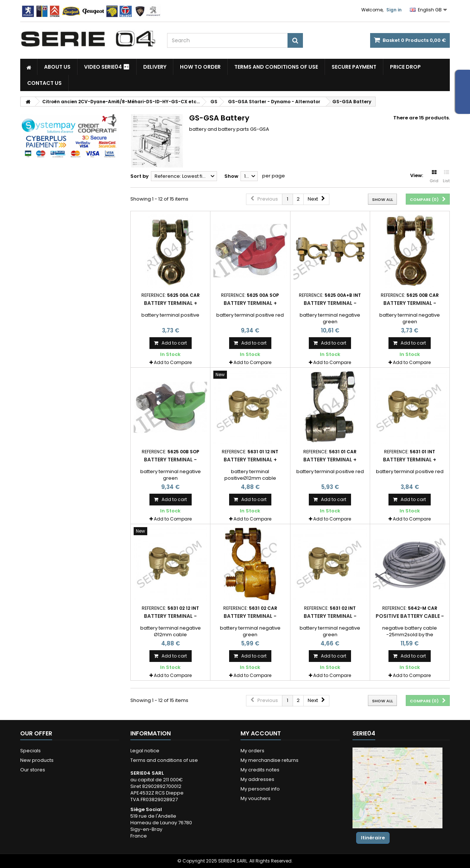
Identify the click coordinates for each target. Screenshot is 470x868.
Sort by (140, 176)
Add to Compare (173, 362)
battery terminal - (330, 303)
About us (57, 67)
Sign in (394, 10)
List (446, 177)
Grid (434, 177)
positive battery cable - (410, 616)
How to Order (200, 67)
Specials (30, 751)
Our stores (33, 770)
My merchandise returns (270, 760)
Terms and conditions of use (276, 67)
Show (231, 176)
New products (37, 760)
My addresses (257, 779)
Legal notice (145, 751)
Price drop (405, 67)
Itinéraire (373, 838)
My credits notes (260, 770)
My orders (252, 751)
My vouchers (256, 798)
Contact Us (44, 83)
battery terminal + (171, 303)
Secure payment (354, 67)
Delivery (155, 67)
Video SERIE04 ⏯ (107, 67)
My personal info (260, 789)
